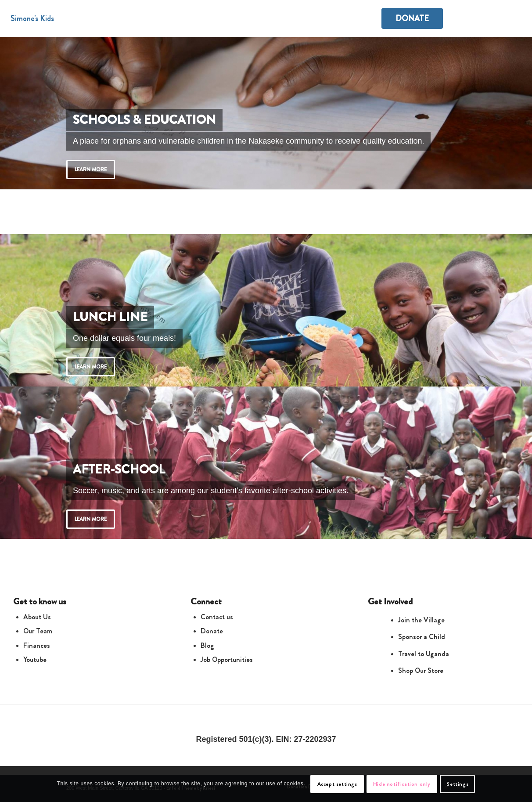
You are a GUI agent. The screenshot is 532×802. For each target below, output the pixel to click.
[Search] (513, 18)
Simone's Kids (32, 18)
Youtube (35, 659)
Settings (457, 784)
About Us (37, 617)
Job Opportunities (227, 659)
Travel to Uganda (424, 654)
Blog (207, 645)
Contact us (217, 617)
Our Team (38, 631)
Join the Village (421, 620)
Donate (212, 631)
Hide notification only (402, 784)
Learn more (91, 170)
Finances (37, 645)
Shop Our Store (421, 670)
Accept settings (337, 784)
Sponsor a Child (422, 637)
